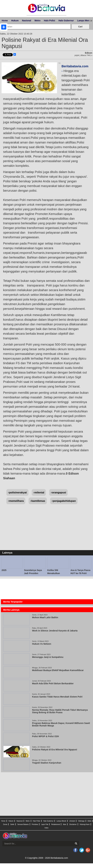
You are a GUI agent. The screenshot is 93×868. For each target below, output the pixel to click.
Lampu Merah (61, 821)
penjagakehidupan (64, 501)
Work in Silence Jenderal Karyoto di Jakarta (55, 631)
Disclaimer (73, 824)
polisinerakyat (18, 493)
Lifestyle (72, 821)
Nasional (26, 21)
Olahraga (81, 821)
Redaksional (56, 824)
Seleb (12, 824)
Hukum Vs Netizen (42, 644)
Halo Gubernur (66, 21)
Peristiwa (35, 824)
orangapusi (59, 493)
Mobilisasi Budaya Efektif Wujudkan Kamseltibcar (58, 670)
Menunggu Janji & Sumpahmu (48, 657)
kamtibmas (38, 501)
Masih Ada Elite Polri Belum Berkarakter (53, 683)
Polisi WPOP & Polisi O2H (45, 736)
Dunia (5, 824)
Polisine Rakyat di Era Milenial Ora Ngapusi (55, 750)
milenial (39, 493)
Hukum (15, 21)
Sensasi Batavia (23, 824)
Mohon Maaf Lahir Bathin (46, 617)
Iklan (65, 824)
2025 (4, 570)
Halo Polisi (50, 21)
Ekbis (89, 821)
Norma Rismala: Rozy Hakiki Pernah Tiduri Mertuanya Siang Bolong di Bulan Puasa (60, 711)
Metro (38, 21)
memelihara (16, 501)
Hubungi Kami (85, 824)
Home (5, 21)
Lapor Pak (45, 824)
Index (46, 828)
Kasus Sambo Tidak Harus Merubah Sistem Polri (57, 697)
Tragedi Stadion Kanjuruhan (47, 763)
